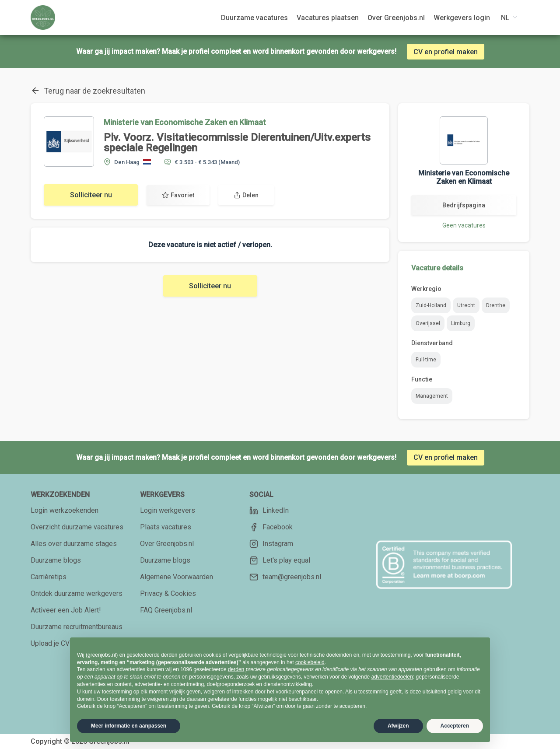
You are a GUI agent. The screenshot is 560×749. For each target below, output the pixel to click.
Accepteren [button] (455, 726)
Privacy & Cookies (168, 593)
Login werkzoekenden (65, 510)
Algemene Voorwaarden (177, 577)
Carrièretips (49, 577)
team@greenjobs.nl (285, 577)
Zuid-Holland (431, 305)
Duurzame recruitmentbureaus (77, 627)
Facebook (271, 527)
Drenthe (496, 305)
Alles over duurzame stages (74, 544)
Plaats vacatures (166, 527)
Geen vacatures (464, 225)
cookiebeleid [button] (310, 662)
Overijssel (428, 323)
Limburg (461, 323)
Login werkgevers (168, 510)
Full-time (426, 360)
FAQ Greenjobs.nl (166, 610)
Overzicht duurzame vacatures (77, 527)
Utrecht (466, 305)
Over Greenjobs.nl (167, 544)
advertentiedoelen (392, 677)
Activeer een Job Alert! (66, 610)
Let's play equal (280, 560)
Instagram (271, 544)
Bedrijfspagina (464, 205)
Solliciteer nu (91, 195)
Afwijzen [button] (398, 726)
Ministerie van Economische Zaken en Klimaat (185, 122)
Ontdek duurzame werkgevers (77, 593)
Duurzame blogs (56, 560)
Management (432, 396)
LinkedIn (269, 511)
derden (236, 669)
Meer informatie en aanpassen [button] (129, 726)
